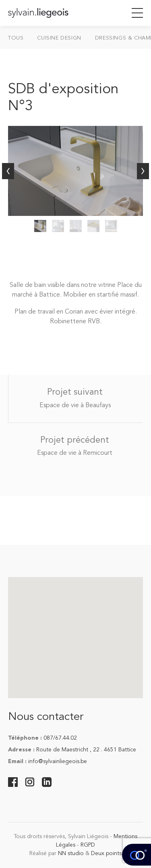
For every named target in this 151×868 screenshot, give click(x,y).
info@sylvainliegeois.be (58, 761)
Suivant (143, 171)
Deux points (106, 853)
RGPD (88, 845)
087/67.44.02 (60, 738)
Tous (16, 38)
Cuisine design (59, 38)
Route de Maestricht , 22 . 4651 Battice (86, 750)
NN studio (71, 853)
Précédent (8, 171)
